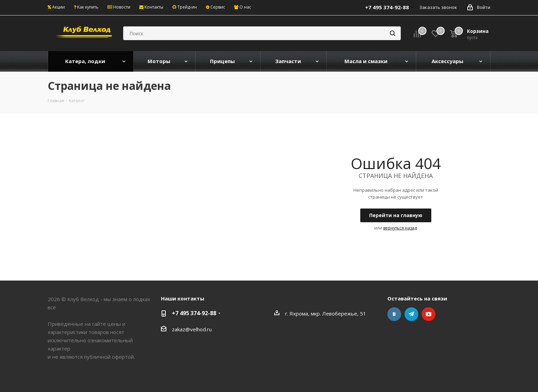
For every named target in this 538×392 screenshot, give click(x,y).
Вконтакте (394, 314)
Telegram (411, 314)
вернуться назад (400, 228)
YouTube (429, 314)
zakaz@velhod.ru (192, 329)
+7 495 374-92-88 (194, 313)
